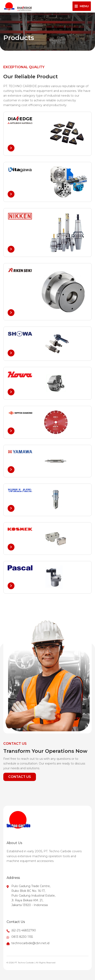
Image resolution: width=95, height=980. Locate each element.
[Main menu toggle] (82, 6)
